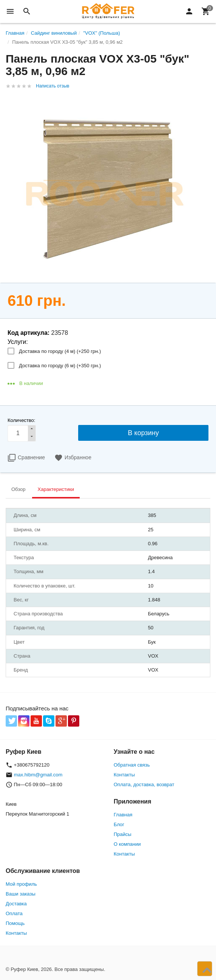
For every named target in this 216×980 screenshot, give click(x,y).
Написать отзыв (52, 86)
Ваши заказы (21, 894)
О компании (127, 844)
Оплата (14, 913)
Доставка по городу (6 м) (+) (60, 366)
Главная (123, 815)
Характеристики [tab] (56, 489)
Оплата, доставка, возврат (144, 784)
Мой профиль (21, 884)
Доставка (16, 904)
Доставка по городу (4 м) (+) (60, 351)
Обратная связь (132, 765)
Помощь (15, 923)
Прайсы (123, 834)
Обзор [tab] (19, 489)
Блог (119, 824)
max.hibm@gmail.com (38, 775)
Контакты (124, 775)
